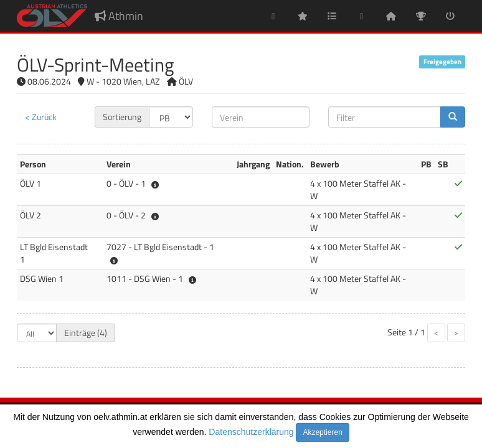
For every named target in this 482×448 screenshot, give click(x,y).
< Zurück (41, 117)
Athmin (119, 16)
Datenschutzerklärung (251, 432)
